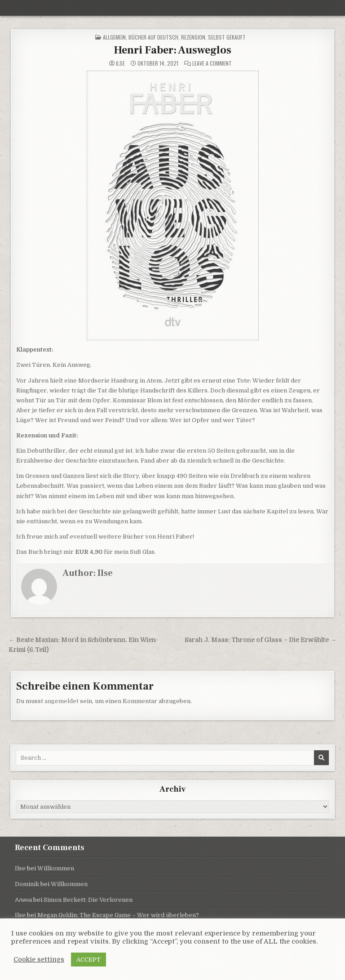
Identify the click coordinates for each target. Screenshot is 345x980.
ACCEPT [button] (88, 960)
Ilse (120, 63)
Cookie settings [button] (39, 960)
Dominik (27, 884)
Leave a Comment (212, 63)
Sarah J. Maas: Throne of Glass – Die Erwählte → (261, 640)
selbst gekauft (227, 37)
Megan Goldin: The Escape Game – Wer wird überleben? (118, 915)
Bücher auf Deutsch (153, 37)
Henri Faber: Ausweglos (172, 50)
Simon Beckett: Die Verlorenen (88, 900)
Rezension (193, 37)
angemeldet (62, 701)
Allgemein (114, 37)
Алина (23, 900)
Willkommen (56, 868)
